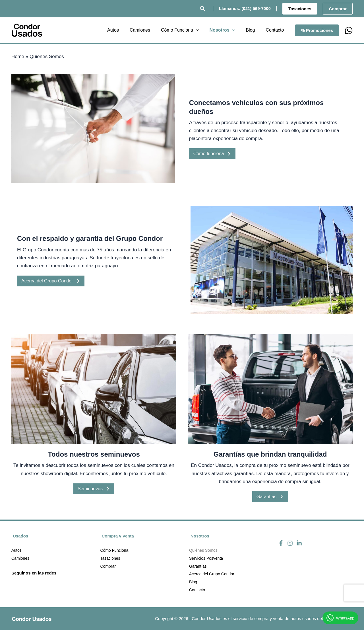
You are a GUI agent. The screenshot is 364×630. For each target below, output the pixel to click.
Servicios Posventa (206, 558)
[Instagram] (290, 543)
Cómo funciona (212, 154)
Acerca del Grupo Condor (51, 281)
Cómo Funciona (114, 550)
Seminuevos (94, 489)
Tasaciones (110, 558)
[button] (300, 9)
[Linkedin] (299, 543)
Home (18, 57)
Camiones (20, 558)
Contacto (197, 590)
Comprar (108, 566)
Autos (16, 550)
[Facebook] (281, 543)
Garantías (270, 497)
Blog (193, 582)
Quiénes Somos (203, 550)
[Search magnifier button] (202, 9)
